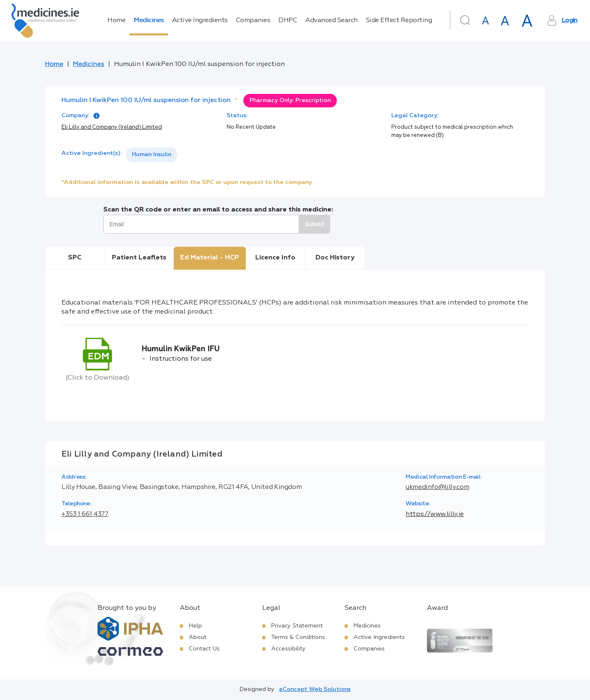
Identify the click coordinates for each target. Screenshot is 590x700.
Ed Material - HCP (210, 258)
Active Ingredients (200, 20)
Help (195, 626)
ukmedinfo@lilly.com (437, 487)
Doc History (335, 258)
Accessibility (288, 649)
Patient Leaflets (139, 258)
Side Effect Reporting (399, 20)
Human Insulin (152, 155)
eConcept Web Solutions (315, 689)
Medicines (149, 20)
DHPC (288, 20)
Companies (253, 20)
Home (116, 20)
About (198, 637)
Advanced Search (331, 20)
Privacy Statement (297, 626)
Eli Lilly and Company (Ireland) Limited (112, 127)
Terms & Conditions (298, 637)
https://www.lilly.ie (435, 514)
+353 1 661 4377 (85, 514)
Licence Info (275, 258)
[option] (152, 155)
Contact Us (204, 649)
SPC (75, 258)
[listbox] (152, 155)
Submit (314, 224)
